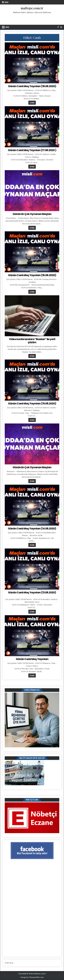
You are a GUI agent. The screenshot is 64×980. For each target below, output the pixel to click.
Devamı (33, 103)
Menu (7, 2)
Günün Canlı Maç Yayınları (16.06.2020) (32, 275)
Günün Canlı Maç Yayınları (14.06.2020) (32, 528)
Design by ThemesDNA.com (32, 977)
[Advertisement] (32, 19)
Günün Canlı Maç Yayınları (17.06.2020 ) (32, 150)
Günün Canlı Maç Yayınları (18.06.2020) (32, 86)
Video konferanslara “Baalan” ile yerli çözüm (32, 341)
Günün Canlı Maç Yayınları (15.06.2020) (32, 403)
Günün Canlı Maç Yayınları (32, 659)
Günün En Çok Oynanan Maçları (32, 214)
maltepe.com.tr (32, 8)
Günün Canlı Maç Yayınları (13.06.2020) (32, 592)
